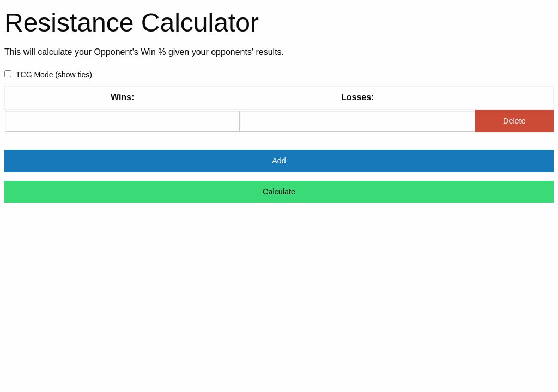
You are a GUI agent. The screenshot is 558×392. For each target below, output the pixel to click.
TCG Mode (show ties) (48, 75)
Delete (514, 121)
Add (279, 161)
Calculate (279, 192)
